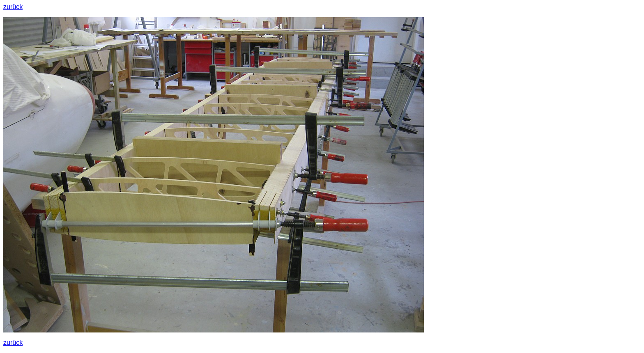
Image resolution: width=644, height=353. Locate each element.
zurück (13, 7)
